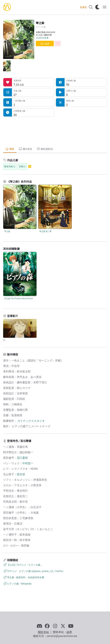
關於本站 (43, 632)
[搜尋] (91, 7)
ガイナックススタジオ (31, 421)
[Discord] (39, 626)
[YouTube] (71, 626)
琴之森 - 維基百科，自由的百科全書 (24, 577)
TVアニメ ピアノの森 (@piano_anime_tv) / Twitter (33, 571)
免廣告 (83, 7)
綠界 (69, 632)
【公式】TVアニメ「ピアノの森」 (23, 565)
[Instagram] (55, 626)
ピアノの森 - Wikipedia (17, 583)
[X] (63, 626)
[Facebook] (47, 626)
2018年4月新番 (42, 38)
